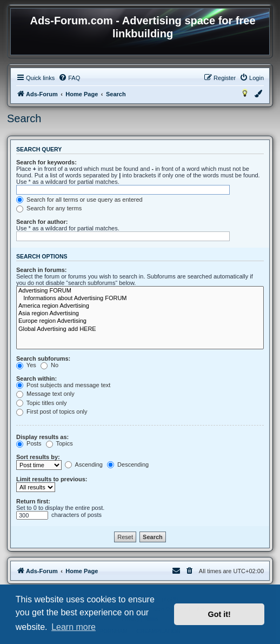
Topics (59, 443)
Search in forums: (42, 270)
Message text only (45, 394)
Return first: (33, 501)
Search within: (36, 379)
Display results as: (42, 437)
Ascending (84, 464)
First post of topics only (52, 411)
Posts (29, 443)
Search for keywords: (46, 162)
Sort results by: (38, 457)
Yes (26, 365)
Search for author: (42, 222)
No (49, 365)
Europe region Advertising (140, 321)
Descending (128, 464)
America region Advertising (140, 306)
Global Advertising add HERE (140, 329)
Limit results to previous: (52, 479)
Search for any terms (49, 208)
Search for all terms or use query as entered (79, 200)
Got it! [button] (219, 614)
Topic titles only (41, 403)
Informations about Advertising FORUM (140, 298)
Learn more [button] (74, 627)
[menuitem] (69, 78)
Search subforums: (43, 358)
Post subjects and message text (63, 385)
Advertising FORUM (140, 291)
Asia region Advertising (140, 314)
